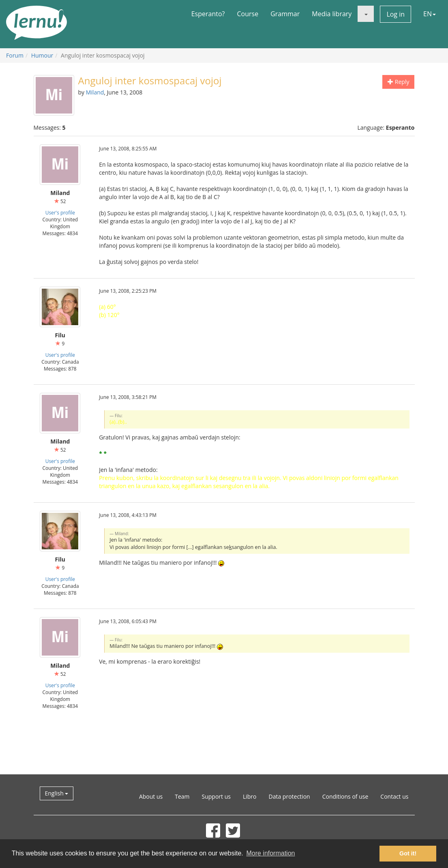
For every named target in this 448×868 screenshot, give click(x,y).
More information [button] (270, 853)
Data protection (289, 796)
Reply (398, 82)
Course (248, 14)
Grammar (285, 14)
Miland (95, 92)
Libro (250, 796)
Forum (15, 55)
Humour (42, 55)
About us (151, 796)
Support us (216, 796)
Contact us (394, 796)
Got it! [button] (408, 853)
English (57, 793)
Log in (395, 14)
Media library (332, 14)
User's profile (60, 212)
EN (430, 14)
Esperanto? (208, 14)
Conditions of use (345, 796)
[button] (366, 14)
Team (182, 796)
